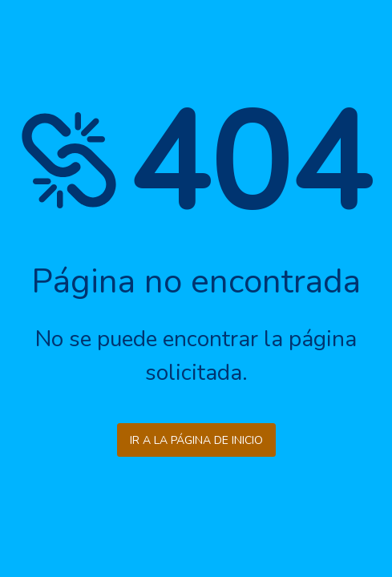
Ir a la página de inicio (196, 440)
